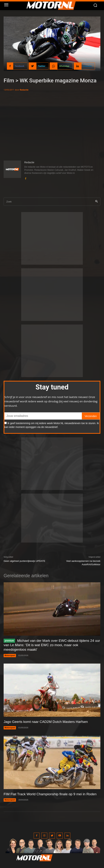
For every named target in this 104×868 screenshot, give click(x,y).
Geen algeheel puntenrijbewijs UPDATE (24, 561)
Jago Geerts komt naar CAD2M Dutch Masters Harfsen (46, 722)
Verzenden (91, 416)
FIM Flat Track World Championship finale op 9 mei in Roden (50, 794)
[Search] (96, 202)
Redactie (24, 90)
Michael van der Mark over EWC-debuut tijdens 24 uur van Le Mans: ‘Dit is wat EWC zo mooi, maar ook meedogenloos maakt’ (52, 645)
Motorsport (10, 655)
